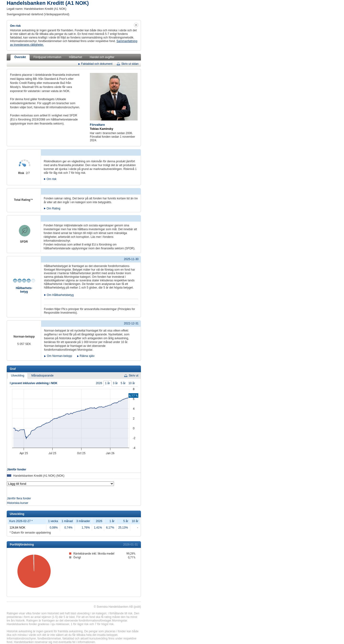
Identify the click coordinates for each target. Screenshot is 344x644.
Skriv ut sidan (130, 64)
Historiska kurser (18, 503)
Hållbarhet (76, 57)
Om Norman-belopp (59, 356)
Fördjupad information (47, 57)
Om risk (51, 179)
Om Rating (53, 208)
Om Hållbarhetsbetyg (60, 295)
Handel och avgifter (102, 57)
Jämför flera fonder (19, 498)
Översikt (20, 57)
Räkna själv (87, 356)
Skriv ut (134, 376)
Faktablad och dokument (97, 64)
